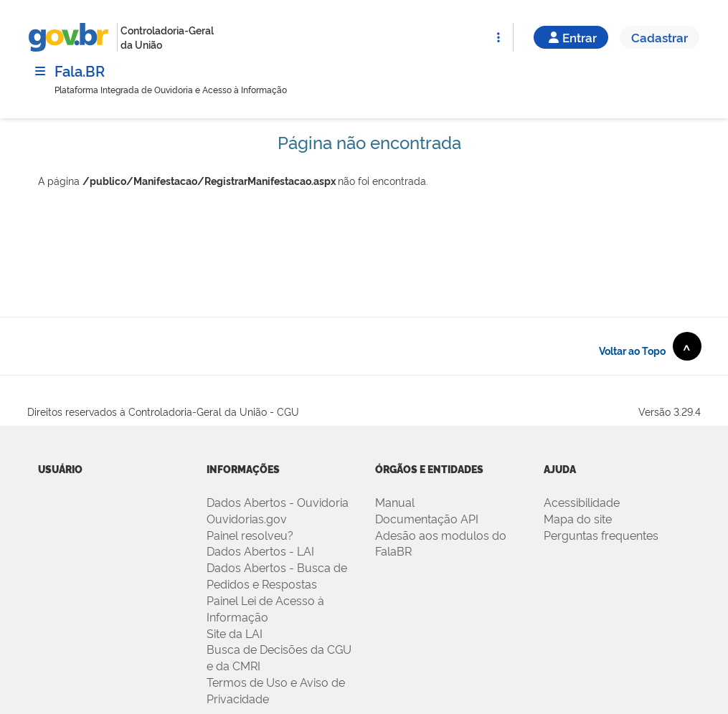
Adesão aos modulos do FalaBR (441, 543)
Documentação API (427, 518)
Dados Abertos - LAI (260, 551)
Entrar (571, 37)
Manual (395, 502)
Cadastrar (660, 37)
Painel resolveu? (250, 535)
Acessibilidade (582, 502)
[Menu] (40, 71)
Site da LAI (235, 633)
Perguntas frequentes (601, 535)
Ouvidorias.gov (247, 518)
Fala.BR (80, 70)
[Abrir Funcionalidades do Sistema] (498, 37)
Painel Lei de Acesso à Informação (265, 608)
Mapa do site (578, 518)
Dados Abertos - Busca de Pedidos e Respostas (277, 575)
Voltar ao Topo (650, 346)
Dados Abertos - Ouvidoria (278, 502)
